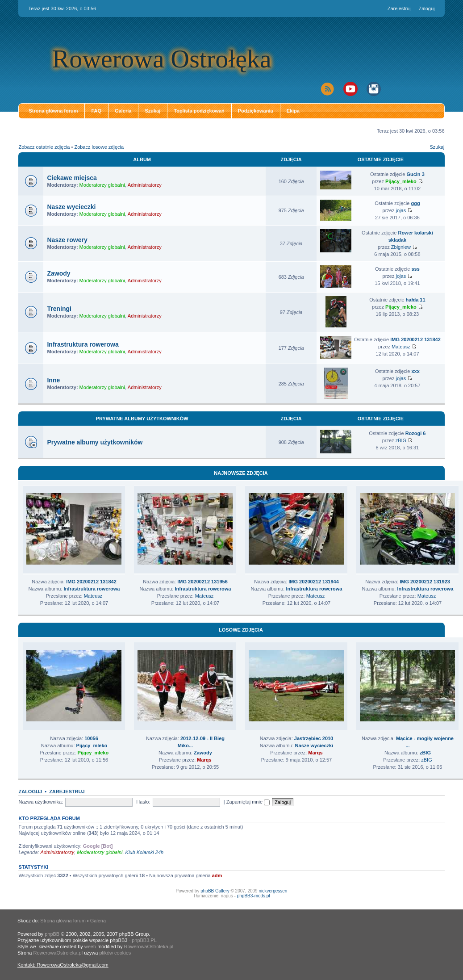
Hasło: (143, 802)
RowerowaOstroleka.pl (148, 946)
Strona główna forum (53, 111)
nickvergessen (273, 891)
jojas (401, 210)
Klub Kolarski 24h (145, 852)
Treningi (59, 309)
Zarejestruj (399, 8)
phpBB (52, 934)
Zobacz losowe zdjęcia (99, 147)
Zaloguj (426, 8)
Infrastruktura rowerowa (83, 344)
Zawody (58, 273)
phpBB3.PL (144, 940)
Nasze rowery (67, 240)
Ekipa (293, 111)
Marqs (204, 760)
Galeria (123, 111)
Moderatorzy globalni (102, 185)
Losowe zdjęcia (241, 630)
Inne (53, 380)
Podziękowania (256, 111)
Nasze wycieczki (71, 207)
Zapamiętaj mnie (248, 802)
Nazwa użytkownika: (41, 802)
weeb (90, 946)
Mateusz (401, 347)
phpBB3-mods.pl (254, 896)
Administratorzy (145, 185)
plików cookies (115, 953)
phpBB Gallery (215, 891)
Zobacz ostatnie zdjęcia (44, 147)
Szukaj (152, 111)
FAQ (96, 111)
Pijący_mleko (401, 181)
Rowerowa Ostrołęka (161, 59)
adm (217, 875)
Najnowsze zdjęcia (241, 473)
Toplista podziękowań (199, 111)
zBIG (401, 440)
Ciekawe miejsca (72, 178)
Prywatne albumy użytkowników (142, 419)
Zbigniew (401, 247)
